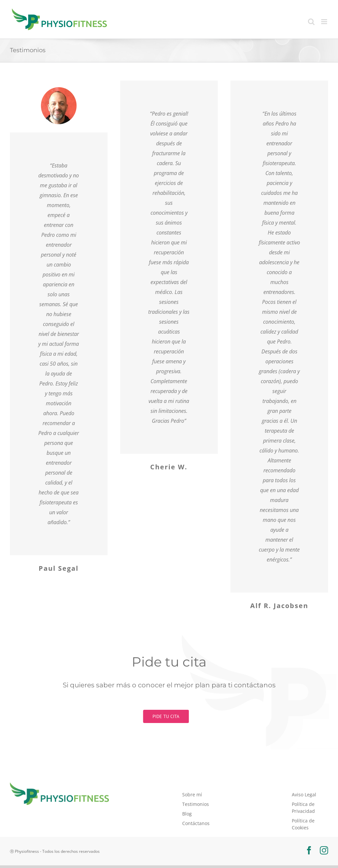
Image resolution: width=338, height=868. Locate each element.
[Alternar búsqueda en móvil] (311, 22)
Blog (187, 814)
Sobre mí (192, 795)
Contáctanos (196, 823)
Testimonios (196, 804)
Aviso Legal (304, 795)
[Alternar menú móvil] (325, 22)
